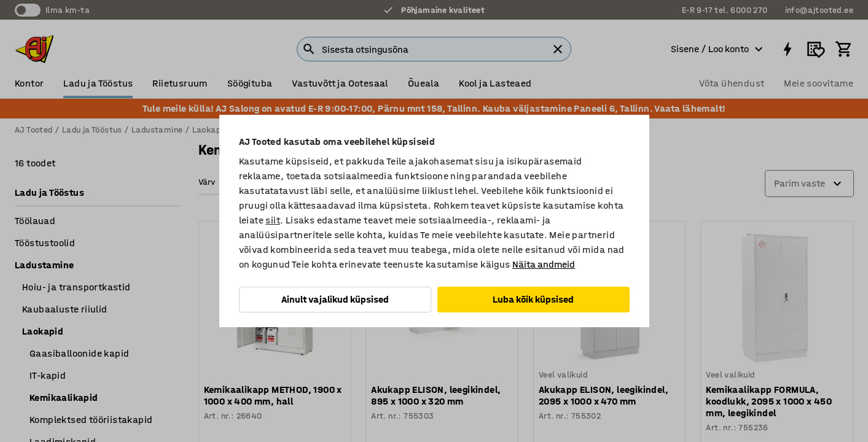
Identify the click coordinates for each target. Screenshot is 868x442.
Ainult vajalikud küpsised (335, 299)
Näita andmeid (544, 264)
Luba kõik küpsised (533, 299)
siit (273, 220)
